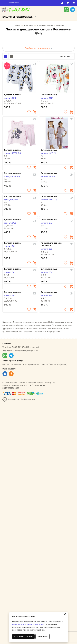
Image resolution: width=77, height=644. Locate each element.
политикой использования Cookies (28, 625)
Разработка (14, 399)
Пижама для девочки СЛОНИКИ (51, 244)
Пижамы (60, 25)
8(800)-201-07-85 (19, 347)
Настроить (43, 636)
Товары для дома (45, 25)
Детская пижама (12, 95)
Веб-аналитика (28, 399)
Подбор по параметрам (39, 48)
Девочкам (29, 25)
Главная (17, 25)
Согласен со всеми (23, 636)
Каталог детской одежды (18, 17)
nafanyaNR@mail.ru (29, 351)
